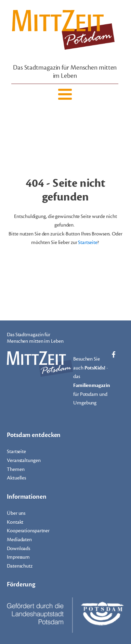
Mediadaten (19, 540)
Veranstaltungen (24, 460)
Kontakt (15, 522)
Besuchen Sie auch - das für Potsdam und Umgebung (92, 381)
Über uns (16, 513)
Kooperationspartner (28, 531)
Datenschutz (20, 566)
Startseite (88, 242)
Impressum (18, 557)
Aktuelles (16, 478)
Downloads (18, 549)
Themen (16, 469)
